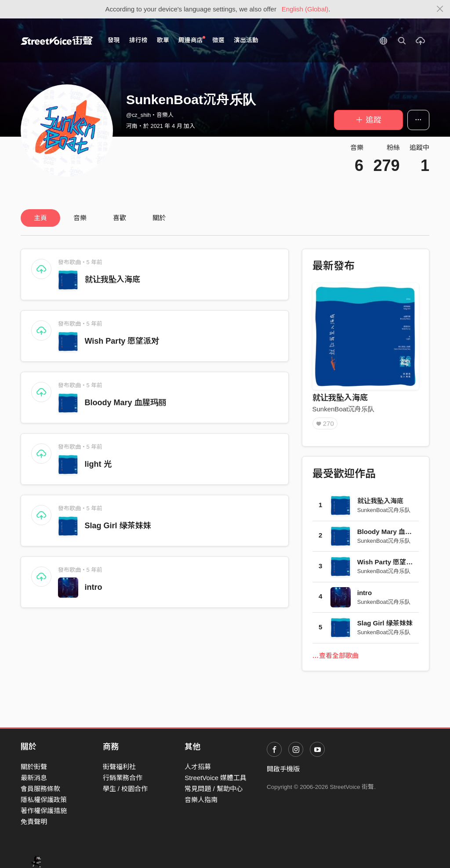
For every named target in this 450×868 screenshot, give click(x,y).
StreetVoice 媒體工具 (216, 778)
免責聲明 (34, 822)
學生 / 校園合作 (125, 789)
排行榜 (138, 40)
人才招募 (198, 767)
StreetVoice (57, 40)
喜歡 (120, 218)
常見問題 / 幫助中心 (214, 789)
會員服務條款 (40, 789)
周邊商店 (192, 40)
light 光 (98, 464)
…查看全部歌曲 (336, 656)
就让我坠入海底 (112, 280)
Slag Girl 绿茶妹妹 (118, 526)
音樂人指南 (201, 800)
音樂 (80, 218)
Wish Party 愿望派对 (122, 341)
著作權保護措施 (44, 811)
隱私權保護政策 (44, 800)
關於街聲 (34, 767)
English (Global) (305, 9)
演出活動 (246, 40)
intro (94, 587)
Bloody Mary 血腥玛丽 (125, 403)
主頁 (40, 218)
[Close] (440, 9)
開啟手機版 (283, 769)
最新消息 (34, 778)
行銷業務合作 (123, 778)
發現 (114, 40)
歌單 (163, 40)
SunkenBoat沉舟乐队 (344, 409)
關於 (159, 218)
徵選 (218, 40)
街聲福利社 (119, 767)
